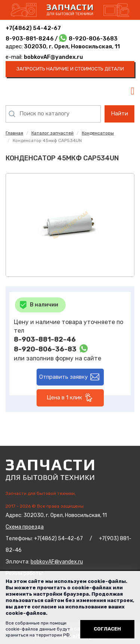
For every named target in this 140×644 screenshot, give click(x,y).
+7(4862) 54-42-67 (33, 28)
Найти (119, 114)
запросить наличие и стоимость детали (70, 69)
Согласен (107, 629)
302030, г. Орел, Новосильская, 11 (71, 46)
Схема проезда (25, 527)
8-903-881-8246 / (32, 39)
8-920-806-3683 (93, 39)
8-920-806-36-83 (45, 349)
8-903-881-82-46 (45, 339)
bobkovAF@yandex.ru (53, 57)
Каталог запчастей (52, 133)
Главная (14, 133)
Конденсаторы (98, 133)
